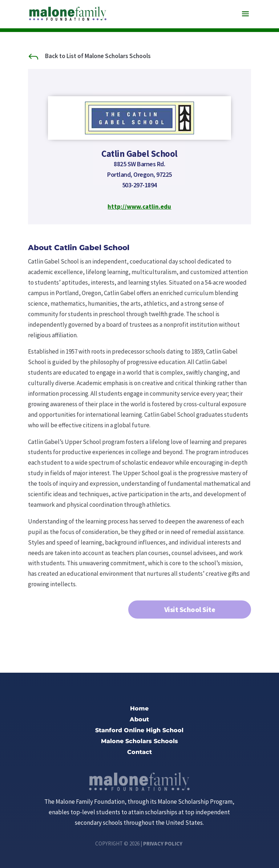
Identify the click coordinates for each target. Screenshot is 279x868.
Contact (139, 753)
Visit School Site (190, 609)
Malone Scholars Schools (139, 742)
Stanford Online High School (139, 731)
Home (139, 709)
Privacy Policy (163, 843)
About (139, 720)
